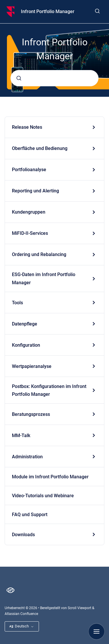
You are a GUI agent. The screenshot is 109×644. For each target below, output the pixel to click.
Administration (27, 457)
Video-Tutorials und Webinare (43, 496)
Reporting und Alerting (35, 191)
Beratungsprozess (31, 414)
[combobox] (54, 78)
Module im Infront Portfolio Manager (50, 477)
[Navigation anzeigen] (97, 632)
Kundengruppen (29, 212)
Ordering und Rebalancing (39, 254)
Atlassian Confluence (21, 614)
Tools (17, 303)
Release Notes (27, 127)
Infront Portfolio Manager (48, 11)
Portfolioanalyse (29, 170)
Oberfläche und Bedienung (40, 148)
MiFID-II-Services (30, 233)
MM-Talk (21, 435)
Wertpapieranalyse (32, 366)
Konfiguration (26, 345)
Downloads (23, 535)
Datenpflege (25, 324)
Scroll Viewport (80, 608)
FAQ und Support (30, 515)
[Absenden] (19, 78)
